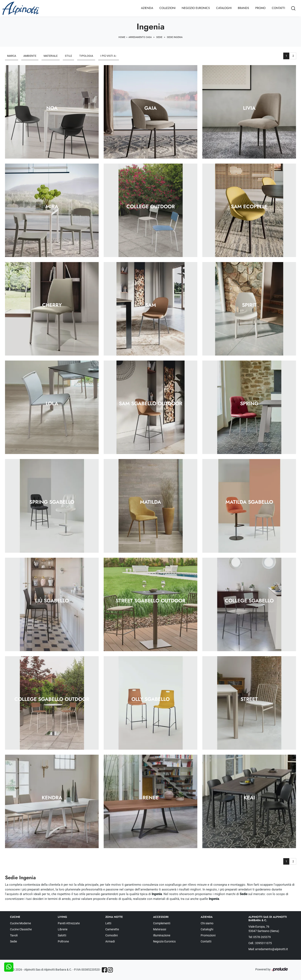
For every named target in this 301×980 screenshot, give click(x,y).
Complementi (162, 923)
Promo (260, 8)
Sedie (159, 37)
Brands (243, 8)
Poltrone (63, 941)
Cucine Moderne (20, 923)
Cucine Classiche (21, 929)
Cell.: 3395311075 (260, 943)
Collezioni (167, 8)
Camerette (112, 929)
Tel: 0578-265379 (260, 937)
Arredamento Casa (140, 37)
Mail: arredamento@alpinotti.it (268, 949)
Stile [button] (68, 56)
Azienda (147, 8)
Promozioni (208, 935)
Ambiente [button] (30, 56)
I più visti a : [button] (109, 56)
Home (122, 37)
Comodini (111, 935)
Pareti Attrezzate (69, 923)
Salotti (62, 935)
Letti (108, 923)
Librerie (63, 929)
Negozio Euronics (196, 8)
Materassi (160, 929)
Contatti (278, 8)
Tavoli (14, 935)
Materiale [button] (51, 56)
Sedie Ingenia (175, 37)
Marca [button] (12, 56)
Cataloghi (224, 8)
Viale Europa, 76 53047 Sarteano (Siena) (264, 929)
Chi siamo (207, 923)
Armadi (110, 941)
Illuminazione (162, 935)
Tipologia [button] (86, 56)
